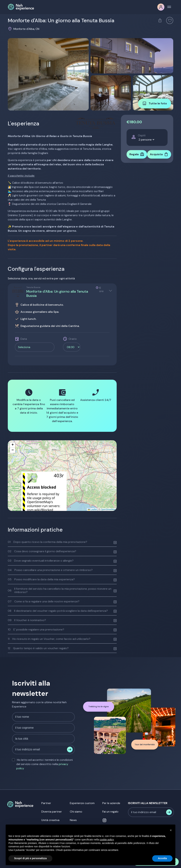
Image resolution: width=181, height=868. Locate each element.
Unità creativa (50, 820)
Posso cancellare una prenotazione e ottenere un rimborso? (50, 570)
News (73, 820)
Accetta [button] (162, 858)
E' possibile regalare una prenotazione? (36, 629)
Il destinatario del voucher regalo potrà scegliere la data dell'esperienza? (58, 611)
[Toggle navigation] (169, 7)
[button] (13, 445)
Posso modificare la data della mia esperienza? (41, 579)
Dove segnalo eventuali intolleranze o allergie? (41, 561)
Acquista (159, 154)
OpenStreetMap (108, 509)
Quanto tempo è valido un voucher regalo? (38, 648)
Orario (73, 339)
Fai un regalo (110, 812)
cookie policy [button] (107, 840)
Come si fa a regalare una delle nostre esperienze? (44, 601)
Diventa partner (52, 812)
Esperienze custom (82, 803)
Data (24, 339)
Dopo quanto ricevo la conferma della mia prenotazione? (47, 542)
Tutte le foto (155, 103)
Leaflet (92, 509)
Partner (46, 803)
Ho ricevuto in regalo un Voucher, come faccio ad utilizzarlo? (49, 639)
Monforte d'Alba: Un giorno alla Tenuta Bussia (57, 294)
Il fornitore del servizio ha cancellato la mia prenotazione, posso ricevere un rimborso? (60, 590)
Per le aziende (111, 803)
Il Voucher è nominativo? (27, 620)
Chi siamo (76, 812)
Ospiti (142, 135)
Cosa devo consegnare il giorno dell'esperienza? (42, 551)
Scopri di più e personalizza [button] (30, 858)
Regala (137, 154)
